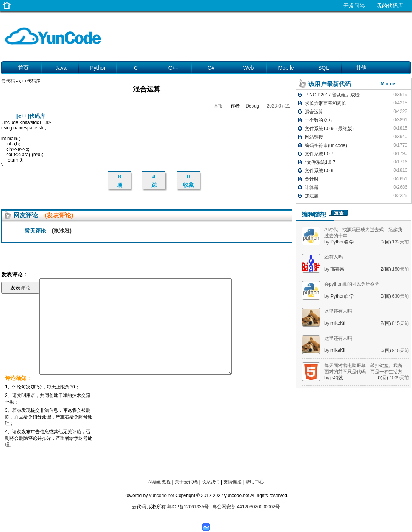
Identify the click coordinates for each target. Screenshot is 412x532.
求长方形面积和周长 (325, 103)
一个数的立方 (319, 120)
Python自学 (342, 242)
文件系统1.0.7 (319, 154)
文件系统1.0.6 (319, 171)
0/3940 (400, 137)
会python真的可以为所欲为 (352, 284)
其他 (361, 68)
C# (211, 68)
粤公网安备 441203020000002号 (246, 507)
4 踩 (154, 181)
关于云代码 (186, 482)
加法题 (312, 196)
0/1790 (400, 153)
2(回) (386, 269)
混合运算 (314, 112)
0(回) (386, 242)
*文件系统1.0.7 (320, 162)
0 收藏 (188, 181)
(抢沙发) (62, 231)
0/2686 (400, 187)
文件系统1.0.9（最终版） (331, 129)
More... (392, 84)
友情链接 (232, 482)
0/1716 (400, 162)
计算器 (312, 188)
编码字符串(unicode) (326, 145)
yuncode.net (161, 496)
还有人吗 (334, 257)
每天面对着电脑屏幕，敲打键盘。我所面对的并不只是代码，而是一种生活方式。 (363, 372)
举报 (218, 106)
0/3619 (400, 95)
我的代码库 (390, 6)
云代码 (8, 81)
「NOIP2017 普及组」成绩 (332, 95)
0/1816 (400, 170)
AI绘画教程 (159, 482)
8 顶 (119, 181)
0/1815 (400, 128)
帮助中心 (255, 482)
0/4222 (400, 111)
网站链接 (314, 137)
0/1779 (400, 145)
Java (61, 68)
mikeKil (338, 323)
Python (98, 68)
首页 (23, 68)
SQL (324, 68)
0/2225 (400, 196)
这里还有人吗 (338, 311)
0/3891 (400, 120)
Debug (252, 106)
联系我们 (211, 482)
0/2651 (400, 179)
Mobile (286, 68)
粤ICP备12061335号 (188, 507)
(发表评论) (59, 215)
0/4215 (400, 103)
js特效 (337, 378)
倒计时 (312, 179)
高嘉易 (337, 269)
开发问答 (354, 6)
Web (249, 68)
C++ (173, 68)
